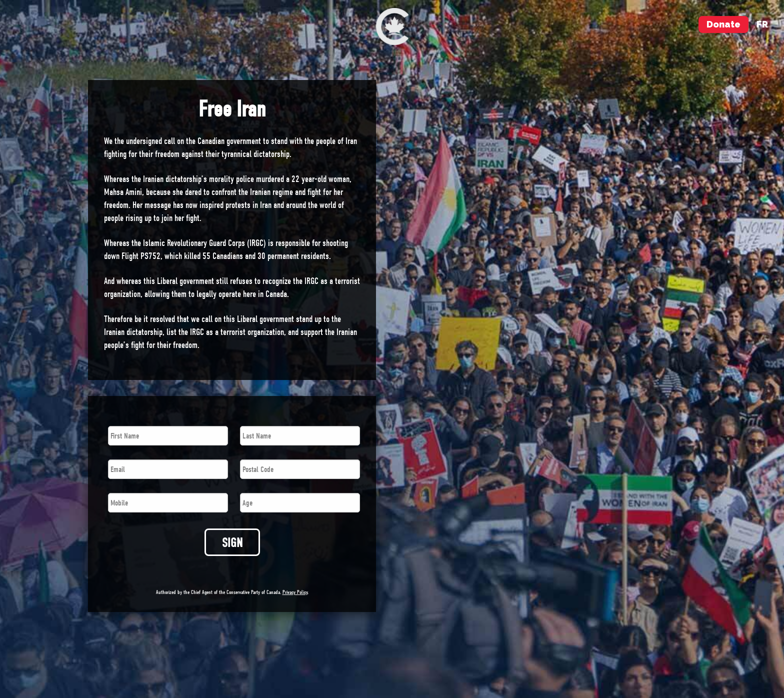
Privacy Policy (295, 592)
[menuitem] (392, 26)
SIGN (232, 543)
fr (762, 24)
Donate (723, 24)
